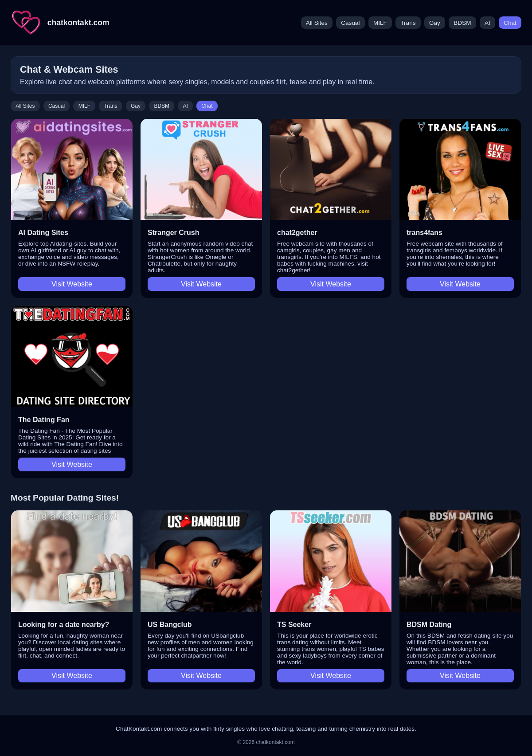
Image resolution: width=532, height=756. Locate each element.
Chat (510, 23)
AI (487, 23)
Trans (408, 23)
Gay (435, 23)
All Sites (317, 23)
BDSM (462, 23)
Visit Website (72, 284)
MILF (380, 23)
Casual (350, 23)
